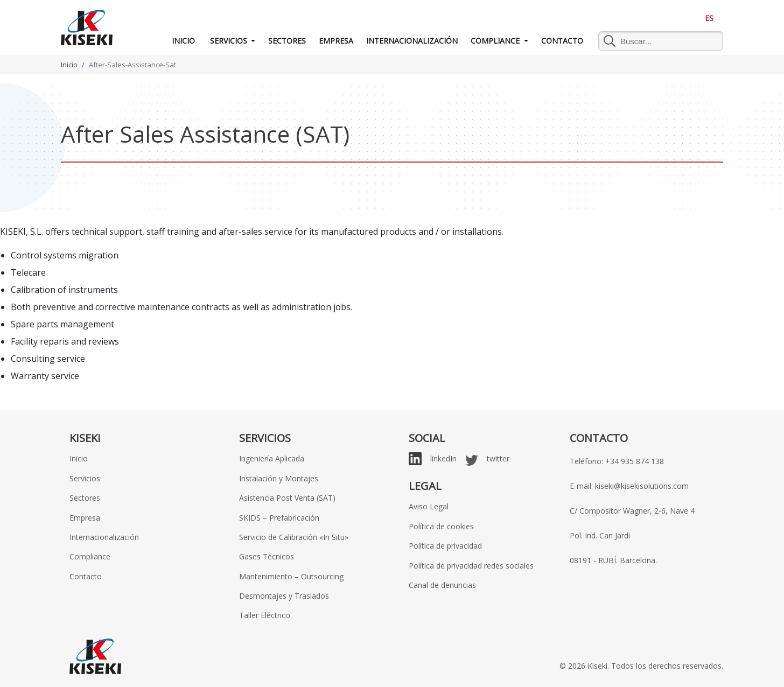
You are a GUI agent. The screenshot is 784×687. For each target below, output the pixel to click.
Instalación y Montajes (279, 478)
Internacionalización (412, 41)
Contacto (562, 41)
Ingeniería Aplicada (272, 458)
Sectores (287, 41)
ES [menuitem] (709, 18)
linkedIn (443, 458)
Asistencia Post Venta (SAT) (287, 498)
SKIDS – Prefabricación (279, 518)
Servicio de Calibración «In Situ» (294, 537)
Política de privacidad (445, 546)
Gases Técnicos (267, 556)
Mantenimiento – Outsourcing (291, 576)
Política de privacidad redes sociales (471, 566)
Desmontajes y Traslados (284, 596)
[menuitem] (709, 18)
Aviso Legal (429, 506)
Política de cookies (441, 526)
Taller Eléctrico (265, 615)
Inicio (183, 41)
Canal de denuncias (442, 585)
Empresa (336, 41)
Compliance (496, 41)
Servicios (229, 41)
